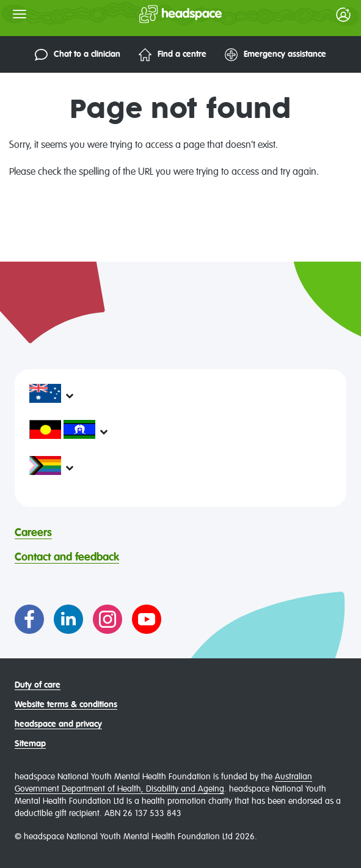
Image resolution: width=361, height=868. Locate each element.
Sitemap (30, 744)
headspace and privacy (58, 724)
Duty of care (38, 685)
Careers (33, 533)
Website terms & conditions (66, 705)
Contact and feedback (67, 557)
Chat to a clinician (78, 55)
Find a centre (173, 55)
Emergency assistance (275, 55)
